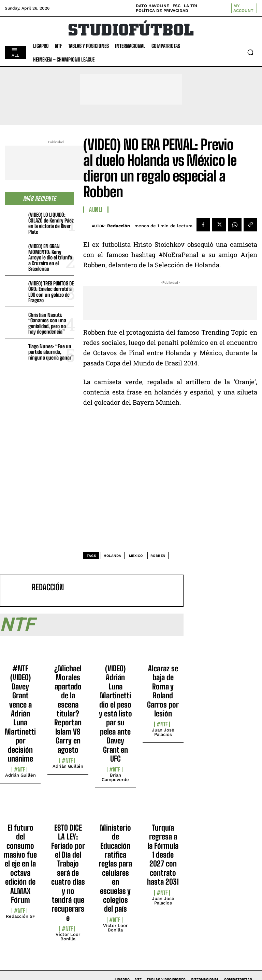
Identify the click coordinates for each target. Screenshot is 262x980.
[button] (250, 52)
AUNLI (96, 210)
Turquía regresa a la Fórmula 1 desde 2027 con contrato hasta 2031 (163, 855)
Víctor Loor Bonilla (68, 937)
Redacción (119, 226)
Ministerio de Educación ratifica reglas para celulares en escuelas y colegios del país (115, 868)
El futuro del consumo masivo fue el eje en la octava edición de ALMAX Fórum (20, 864)
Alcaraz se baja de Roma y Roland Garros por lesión (163, 691)
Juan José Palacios (163, 732)
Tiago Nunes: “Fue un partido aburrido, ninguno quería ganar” (51, 352)
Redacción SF (20, 916)
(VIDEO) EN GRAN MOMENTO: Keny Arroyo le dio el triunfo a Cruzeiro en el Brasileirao (50, 257)
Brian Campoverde (115, 777)
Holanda (113, 556)
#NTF (19, 769)
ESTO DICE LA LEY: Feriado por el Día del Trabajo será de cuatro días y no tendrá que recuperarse (68, 873)
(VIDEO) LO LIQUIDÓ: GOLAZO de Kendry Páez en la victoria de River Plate (51, 223)
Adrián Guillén (20, 775)
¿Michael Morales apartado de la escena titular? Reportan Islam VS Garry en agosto (68, 709)
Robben (158, 556)
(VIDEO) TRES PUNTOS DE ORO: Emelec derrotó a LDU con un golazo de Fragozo (51, 292)
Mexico (136, 556)
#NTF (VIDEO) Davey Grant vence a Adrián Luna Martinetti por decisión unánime (20, 714)
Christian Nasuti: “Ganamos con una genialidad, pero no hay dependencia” (47, 323)
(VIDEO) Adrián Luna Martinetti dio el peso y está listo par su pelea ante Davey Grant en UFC (115, 714)
